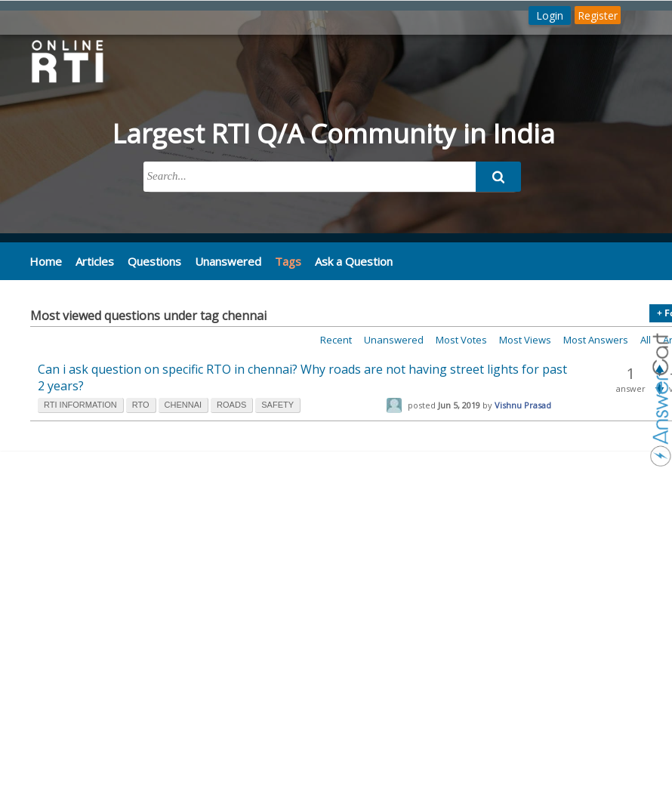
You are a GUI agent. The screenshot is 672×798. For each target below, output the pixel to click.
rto (141, 405)
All (646, 340)
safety (277, 405)
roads (231, 405)
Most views (525, 340)
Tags (279, 261)
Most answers (596, 340)
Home (45, 260)
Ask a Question (343, 260)
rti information (80, 405)
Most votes (461, 340)
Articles (92, 260)
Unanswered (220, 260)
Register (598, 15)
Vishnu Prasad (523, 405)
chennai (183, 405)
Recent (336, 340)
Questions (150, 260)
